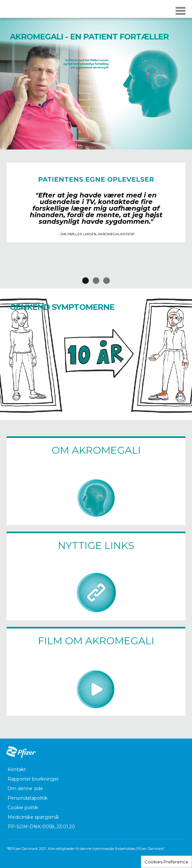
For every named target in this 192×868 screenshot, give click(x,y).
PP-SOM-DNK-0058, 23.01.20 (41, 827)
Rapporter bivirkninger (33, 779)
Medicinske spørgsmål (33, 817)
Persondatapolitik (28, 798)
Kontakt (17, 769)
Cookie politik (23, 808)
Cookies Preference (166, 862)
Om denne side (25, 788)
